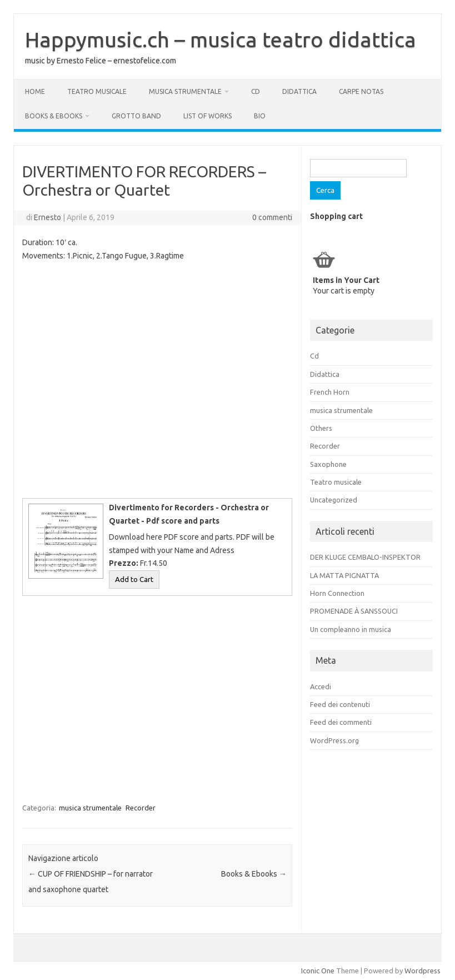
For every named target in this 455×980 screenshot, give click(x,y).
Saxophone (328, 464)
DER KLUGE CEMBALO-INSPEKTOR (365, 557)
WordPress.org (334, 740)
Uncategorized (334, 500)
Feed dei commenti (341, 722)
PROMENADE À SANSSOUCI (354, 611)
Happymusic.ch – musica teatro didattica (221, 39)
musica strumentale (185, 91)
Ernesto (47, 217)
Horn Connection (337, 593)
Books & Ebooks (54, 116)
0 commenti (272, 217)
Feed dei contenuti (340, 704)
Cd (256, 91)
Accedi (321, 687)
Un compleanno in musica (351, 629)
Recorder (141, 808)
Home (35, 91)
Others (321, 428)
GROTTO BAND (136, 116)
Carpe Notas (361, 91)
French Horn (330, 392)
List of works (207, 116)
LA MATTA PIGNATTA (344, 575)
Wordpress (422, 971)
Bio (260, 116)
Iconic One (318, 971)
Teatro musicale (97, 91)
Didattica (299, 91)
